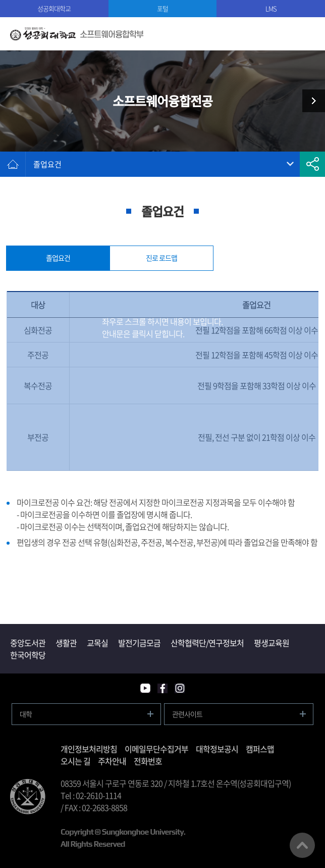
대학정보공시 (217, 749)
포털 (162, 8)
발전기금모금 (139, 643)
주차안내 (112, 761)
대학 (26, 714)
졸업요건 (47, 164)
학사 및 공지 (310, 101)
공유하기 (312, 164)
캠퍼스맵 (260, 749)
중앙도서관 (28, 643)
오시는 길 (75, 761)
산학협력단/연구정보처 (207, 643)
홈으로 (13, 164)
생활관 (66, 643)
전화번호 (148, 761)
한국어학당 (28, 655)
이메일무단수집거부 (156, 749)
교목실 (97, 643)
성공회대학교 (54, 8)
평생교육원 (272, 643)
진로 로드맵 (161, 258)
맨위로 (302, 845)
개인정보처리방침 (89, 749)
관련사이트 (187, 714)
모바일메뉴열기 (309, 34)
